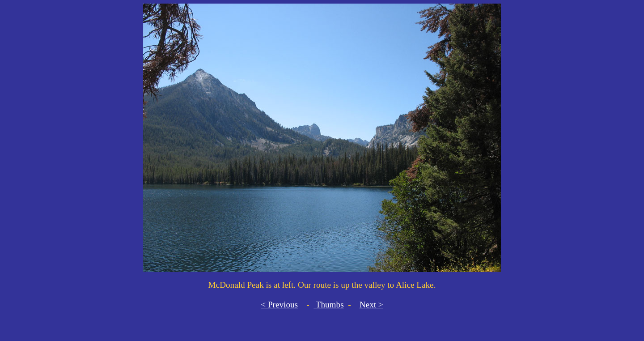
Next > (371, 305)
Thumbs (328, 305)
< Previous (279, 305)
